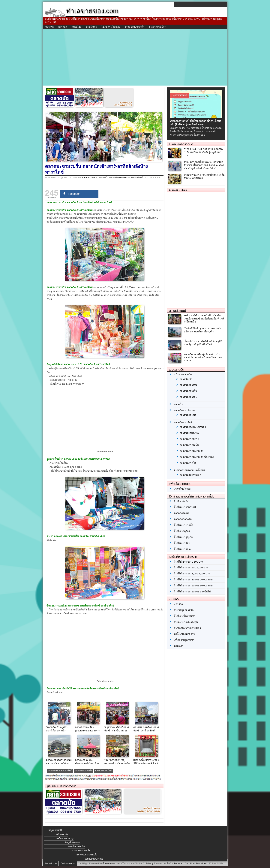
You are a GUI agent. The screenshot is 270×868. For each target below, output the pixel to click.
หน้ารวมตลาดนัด (183, 375)
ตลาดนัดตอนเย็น (188, 391)
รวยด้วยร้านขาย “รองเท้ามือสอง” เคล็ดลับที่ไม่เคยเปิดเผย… (204, 177)
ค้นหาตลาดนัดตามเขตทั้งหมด (190, 470)
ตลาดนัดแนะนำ (178, 311)
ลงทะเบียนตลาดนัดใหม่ (82, 851)
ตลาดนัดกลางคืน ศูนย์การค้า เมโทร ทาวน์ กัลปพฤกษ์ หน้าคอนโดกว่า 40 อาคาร (203, 357)
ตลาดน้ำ (178, 404)
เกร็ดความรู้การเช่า (184, 640)
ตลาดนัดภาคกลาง (189, 439)
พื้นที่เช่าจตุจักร (182, 531)
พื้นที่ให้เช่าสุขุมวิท (184, 537)
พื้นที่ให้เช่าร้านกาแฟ (185, 507)
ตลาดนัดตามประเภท (185, 410)
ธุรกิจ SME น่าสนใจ (135, 27)
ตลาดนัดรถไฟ (181, 513)
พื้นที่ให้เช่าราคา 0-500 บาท (188, 562)
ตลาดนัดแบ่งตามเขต (190, 475)
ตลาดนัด (63, 27)
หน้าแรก (49, 27)
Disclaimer (201, 863)
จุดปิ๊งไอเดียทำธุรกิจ (184, 634)
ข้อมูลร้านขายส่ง (72, 842)
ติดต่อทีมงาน (51, 863)
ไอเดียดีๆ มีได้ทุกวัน (111, 27)
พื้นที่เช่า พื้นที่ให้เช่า (184, 616)
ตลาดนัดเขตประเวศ (119, 178)
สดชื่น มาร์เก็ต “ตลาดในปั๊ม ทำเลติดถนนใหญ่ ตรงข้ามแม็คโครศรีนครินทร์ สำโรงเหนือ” (204, 319)
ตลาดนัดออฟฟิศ (188, 415)
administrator (88, 178)
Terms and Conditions (185, 863)
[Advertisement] (135, 57)
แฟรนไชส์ (76, 27)
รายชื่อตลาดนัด (61, 834)
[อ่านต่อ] (201, 135)
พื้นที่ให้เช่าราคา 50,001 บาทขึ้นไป (192, 592)
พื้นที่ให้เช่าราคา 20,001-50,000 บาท (193, 586)
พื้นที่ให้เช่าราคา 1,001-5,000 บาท (192, 574)
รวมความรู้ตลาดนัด (181, 144)
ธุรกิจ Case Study (65, 838)
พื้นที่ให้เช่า (91, 27)
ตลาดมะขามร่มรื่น (84, 771)
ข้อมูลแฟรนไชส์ (55, 830)
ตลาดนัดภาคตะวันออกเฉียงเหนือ (197, 457)
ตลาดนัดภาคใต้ (188, 463)
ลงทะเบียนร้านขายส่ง (94, 859)
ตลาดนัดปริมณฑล (189, 433)
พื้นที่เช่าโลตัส (181, 501)
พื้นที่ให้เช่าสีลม (182, 543)
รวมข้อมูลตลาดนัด (184, 610)
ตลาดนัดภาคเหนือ (189, 445)
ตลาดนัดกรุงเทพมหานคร (193, 427)
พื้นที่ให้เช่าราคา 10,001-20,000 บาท (193, 580)
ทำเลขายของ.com (111, 863)
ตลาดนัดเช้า (137, 178)
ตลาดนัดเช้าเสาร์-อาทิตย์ (60, 771)
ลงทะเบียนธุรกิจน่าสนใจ (87, 855)
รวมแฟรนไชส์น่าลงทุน (186, 622)
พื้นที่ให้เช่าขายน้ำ (183, 525)
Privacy (150, 863)
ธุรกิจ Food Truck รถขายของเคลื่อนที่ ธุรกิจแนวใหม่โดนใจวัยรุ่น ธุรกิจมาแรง (204, 152)
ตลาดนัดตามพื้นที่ (183, 422)
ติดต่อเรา (178, 646)
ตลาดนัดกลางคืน (188, 397)
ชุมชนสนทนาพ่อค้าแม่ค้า (187, 628)
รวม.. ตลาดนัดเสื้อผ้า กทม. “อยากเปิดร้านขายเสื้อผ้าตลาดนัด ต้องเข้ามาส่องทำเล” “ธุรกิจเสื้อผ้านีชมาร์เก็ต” (204, 165)
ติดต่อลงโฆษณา (68, 863)
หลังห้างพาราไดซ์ (104, 771)
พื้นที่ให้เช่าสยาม (183, 549)
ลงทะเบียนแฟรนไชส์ (77, 846)
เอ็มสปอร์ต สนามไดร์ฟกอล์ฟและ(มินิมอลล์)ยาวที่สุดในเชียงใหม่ (203, 343)
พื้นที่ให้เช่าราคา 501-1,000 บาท (191, 568)
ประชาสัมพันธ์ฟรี (157, 27)
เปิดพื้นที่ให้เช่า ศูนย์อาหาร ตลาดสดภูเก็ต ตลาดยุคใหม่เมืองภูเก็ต (202, 330)
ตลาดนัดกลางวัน (188, 385)
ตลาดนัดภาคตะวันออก (191, 451)
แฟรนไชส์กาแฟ (182, 489)
